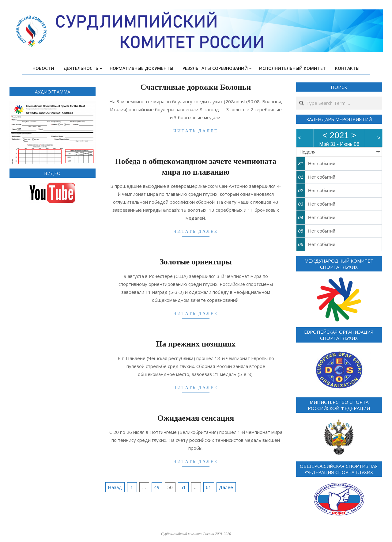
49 (157, 487)
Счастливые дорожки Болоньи (196, 87)
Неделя (307, 152)
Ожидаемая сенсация (196, 418)
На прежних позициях (196, 344)
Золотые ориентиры (196, 262)
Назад (115, 487)
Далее (226, 487)
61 (209, 487)
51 (183, 487)
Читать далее (196, 131)
